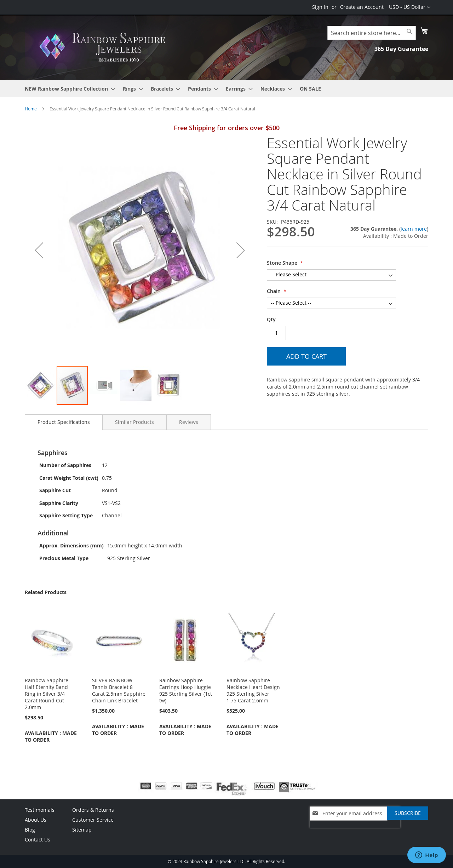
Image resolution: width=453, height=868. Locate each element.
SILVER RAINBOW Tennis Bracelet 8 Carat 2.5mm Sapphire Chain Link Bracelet (119, 690)
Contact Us (38, 840)
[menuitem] (68, 89)
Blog (30, 830)
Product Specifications (64, 422)
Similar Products (134, 422)
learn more (414, 229)
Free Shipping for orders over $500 (227, 128)
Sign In (320, 7)
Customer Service (93, 820)
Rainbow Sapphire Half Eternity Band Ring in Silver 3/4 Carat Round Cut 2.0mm (47, 694)
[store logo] (104, 47)
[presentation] (355, 831)
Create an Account (362, 7)
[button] (410, 7)
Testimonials (40, 810)
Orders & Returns (93, 810)
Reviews (189, 422)
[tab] (64, 422)
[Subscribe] (408, 813)
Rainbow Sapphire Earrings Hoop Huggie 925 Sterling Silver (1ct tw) (186, 690)
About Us (36, 820)
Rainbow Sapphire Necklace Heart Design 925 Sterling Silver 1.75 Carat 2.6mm (253, 690)
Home (31, 109)
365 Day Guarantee (401, 49)
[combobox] (372, 33)
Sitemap (82, 830)
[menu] (226, 89)
